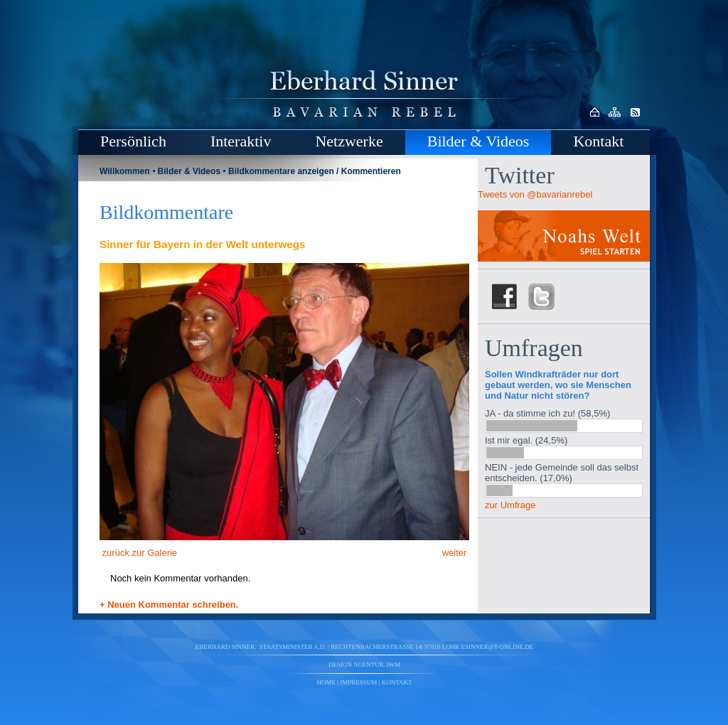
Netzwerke (349, 141)
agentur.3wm (377, 665)
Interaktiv (241, 141)
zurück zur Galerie (138, 553)
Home (327, 682)
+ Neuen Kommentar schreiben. (169, 605)
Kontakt (598, 141)
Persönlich (133, 141)
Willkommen (125, 171)
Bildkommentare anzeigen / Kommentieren (315, 171)
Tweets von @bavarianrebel (535, 194)
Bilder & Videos (478, 141)
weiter (456, 553)
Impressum (358, 682)
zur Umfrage (510, 505)
